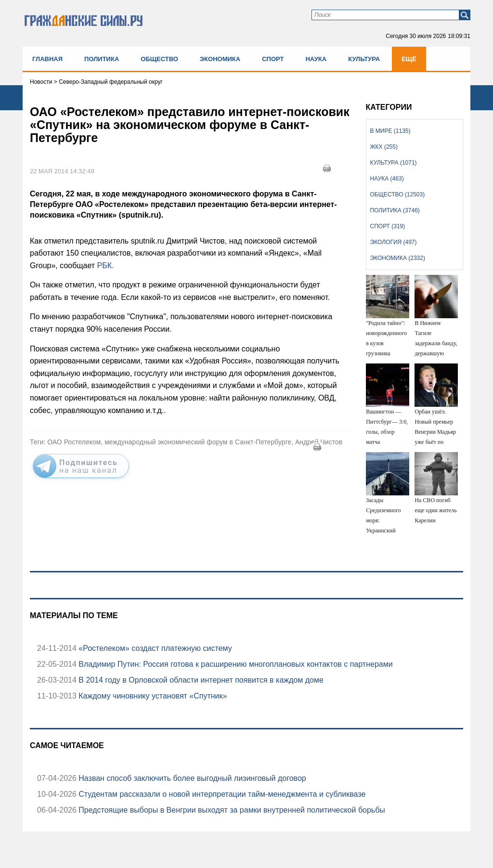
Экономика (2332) (398, 258)
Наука (316, 59)
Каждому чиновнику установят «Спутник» (152, 696)
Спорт (273, 59)
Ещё (409, 59)
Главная (47, 59)
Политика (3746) (395, 210)
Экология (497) (394, 242)
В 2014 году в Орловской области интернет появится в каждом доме (200, 680)
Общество (159, 59)
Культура (364, 59)
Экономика (220, 59)
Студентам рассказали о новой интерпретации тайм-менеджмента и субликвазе (221, 794)
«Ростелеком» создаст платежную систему (154, 648)
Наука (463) (387, 179)
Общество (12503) (398, 194)
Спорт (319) (388, 226)
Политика (102, 59)
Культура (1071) (394, 163)
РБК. (106, 266)
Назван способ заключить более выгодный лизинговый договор (191, 778)
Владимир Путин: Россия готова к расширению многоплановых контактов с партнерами (235, 664)
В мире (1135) (390, 131)
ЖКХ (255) (384, 147)
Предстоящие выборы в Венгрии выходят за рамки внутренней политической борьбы (231, 810)
